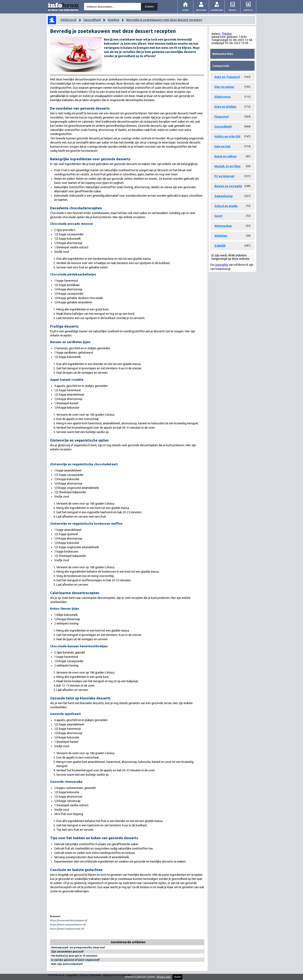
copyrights (221, 265)
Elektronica (222, 97)
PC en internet (224, 176)
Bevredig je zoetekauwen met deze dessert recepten (164, 20)
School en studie (226, 206)
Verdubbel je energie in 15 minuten (74, 956)
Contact (248, 10)
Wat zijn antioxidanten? (67, 964)
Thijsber (227, 34)
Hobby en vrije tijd (227, 136)
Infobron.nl (68, 20)
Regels (233, 10)
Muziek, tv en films (227, 166)
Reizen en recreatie (228, 186)
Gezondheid (92, 20)
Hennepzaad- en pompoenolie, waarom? (78, 947)
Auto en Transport (227, 77)
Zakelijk (220, 246)
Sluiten (177, 977)
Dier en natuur (224, 87)
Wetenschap (223, 226)
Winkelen (221, 236)
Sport (218, 216)
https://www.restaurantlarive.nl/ (68, 925)
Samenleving (224, 196)
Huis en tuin (222, 146)
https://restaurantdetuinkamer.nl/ (69, 920)
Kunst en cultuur (226, 156)
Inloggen (201, 10)
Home (185, 10)
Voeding (113, 20)
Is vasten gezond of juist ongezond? (75, 960)
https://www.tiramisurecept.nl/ (67, 929)
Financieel (222, 117)
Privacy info (164, 977)
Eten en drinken (225, 107)
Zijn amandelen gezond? (67, 951)
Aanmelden (217, 10)
